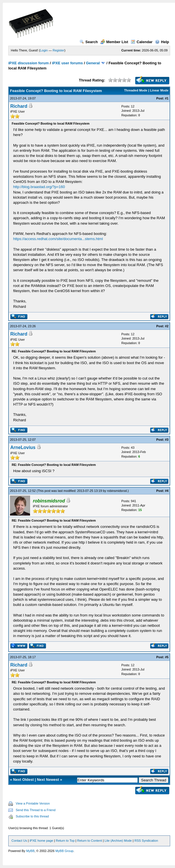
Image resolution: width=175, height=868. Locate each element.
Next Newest (48, 780)
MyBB (30, 851)
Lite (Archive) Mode (118, 841)
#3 (167, 440)
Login (44, 50)
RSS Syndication (146, 841)
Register (58, 50)
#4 (167, 491)
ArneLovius (23, 447)
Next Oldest (23, 780)
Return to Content (90, 841)
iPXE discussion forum (29, 63)
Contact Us (19, 841)
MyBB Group (64, 851)
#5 (167, 657)
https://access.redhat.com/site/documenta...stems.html (58, 239)
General (93, 63)
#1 (167, 98)
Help (162, 42)
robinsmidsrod (117, 491)
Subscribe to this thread (32, 816)
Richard (19, 106)
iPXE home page (41, 841)
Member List (114, 42)
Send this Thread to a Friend (36, 810)
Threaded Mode (136, 90)
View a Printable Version (33, 803)
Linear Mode (159, 90)
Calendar (142, 42)
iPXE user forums (67, 63)
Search (89, 42)
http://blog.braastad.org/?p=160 (39, 187)
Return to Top (65, 841)
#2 (167, 326)
